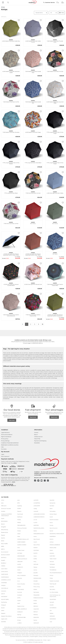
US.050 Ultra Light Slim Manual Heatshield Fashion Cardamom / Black (55, 315)
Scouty (51, 525)
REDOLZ (36, 606)
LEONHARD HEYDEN (39, 514)
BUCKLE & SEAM (5, 555)
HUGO (19, 587)
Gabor (19, 534)
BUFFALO (4, 557)
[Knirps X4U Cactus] (55, 211)
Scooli (51, 517)
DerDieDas (4, 602)
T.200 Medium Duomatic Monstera (11, 131)
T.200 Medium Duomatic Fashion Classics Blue (55, 284)
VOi (51, 611)
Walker (52, 613)
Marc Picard (37, 539)
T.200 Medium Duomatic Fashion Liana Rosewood (11, 314)
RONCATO (36, 617)
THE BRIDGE (53, 570)
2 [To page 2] (31, 324)
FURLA (19, 531)
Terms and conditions (7, 435)
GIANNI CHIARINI (22, 545)
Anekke (3, 511)
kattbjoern (20, 612)
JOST (19, 603)
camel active (4, 571)
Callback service (38, 437)
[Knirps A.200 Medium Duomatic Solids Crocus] (33, 28)
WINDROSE (53, 619)
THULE (51, 575)
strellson (52, 553)
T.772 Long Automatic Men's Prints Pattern (11, 162)
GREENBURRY (21, 556)
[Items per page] (53, 13)
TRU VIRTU (52, 589)
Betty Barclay (5, 530)
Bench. (3, 524)
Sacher (35, 620)
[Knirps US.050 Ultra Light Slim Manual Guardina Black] (11, 272)
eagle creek (4, 619)
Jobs (2, 447)
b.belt (3, 518)
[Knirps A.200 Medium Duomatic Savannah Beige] (55, 89)
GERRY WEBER (21, 542)
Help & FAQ (37, 439)
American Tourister (6, 509)
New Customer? (5, 456)
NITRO (35, 559)
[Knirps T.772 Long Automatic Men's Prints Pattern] (11, 150)
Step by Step (53, 548)
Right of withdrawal (6, 437)
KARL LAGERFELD (22, 609)
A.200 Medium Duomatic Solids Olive (11, 40)
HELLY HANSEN (21, 575)
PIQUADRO (36, 595)
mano (35, 536)
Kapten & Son (21, 606)
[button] (19, 20)
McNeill (36, 548)
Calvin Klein (4, 569)
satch (51, 509)
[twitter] (39, 481)
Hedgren (20, 573)
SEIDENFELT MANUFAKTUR (57, 534)
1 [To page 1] (27, 324)
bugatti (3, 560)
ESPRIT (19, 509)
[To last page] (42, 324)
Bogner (3, 535)
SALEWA (52, 500)
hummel (20, 592)
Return (36, 435)
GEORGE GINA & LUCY (23, 539)
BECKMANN (4, 521)
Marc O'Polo (37, 545)
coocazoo (4, 591)
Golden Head (21, 550)
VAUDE (52, 605)
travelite (52, 587)
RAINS (35, 603)
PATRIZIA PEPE (37, 578)
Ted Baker (52, 567)
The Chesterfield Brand (56, 573)
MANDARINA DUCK (39, 534)
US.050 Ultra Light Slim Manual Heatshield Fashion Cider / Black (33, 254)
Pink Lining (37, 587)
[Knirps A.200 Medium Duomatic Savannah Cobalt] (11, 59)
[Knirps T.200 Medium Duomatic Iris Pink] (11, 89)
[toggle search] (8, 3)
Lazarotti (36, 511)
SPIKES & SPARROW (55, 545)
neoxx (35, 556)
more (15, 463)
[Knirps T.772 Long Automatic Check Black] (33, 150)
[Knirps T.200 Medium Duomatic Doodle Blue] (33, 89)
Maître (35, 531)
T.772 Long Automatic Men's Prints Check (55, 162)
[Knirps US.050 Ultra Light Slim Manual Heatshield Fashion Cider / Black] (33, 241)
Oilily (35, 562)
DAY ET (3, 594)
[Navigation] (3, 3)
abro (2, 503)
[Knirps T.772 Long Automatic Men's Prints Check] (55, 150)
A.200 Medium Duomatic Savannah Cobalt (11, 71)
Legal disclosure (5, 432)
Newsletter (37, 443)
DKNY (3, 611)
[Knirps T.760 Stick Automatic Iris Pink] (11, 211)
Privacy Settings (5, 441)
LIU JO (35, 520)
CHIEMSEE (4, 583)
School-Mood (53, 514)
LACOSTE (36, 500)
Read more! (33, 417)
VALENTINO (53, 599)
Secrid (51, 531)
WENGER (52, 616)
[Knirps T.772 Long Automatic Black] (11, 181)
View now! (12, 420)
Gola (19, 548)
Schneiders (53, 511)
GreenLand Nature (22, 559)
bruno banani (5, 552)
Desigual (4, 605)
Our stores (4, 449)
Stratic (51, 550)
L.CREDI (19, 623)
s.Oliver (52, 542)
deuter (3, 608)
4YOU (3, 500)
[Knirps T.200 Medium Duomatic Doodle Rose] (33, 59)
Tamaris (52, 562)
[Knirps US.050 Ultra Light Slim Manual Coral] (33, 272)
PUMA (35, 601)
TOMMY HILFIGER (54, 581)
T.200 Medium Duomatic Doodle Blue (33, 102)
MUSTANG (36, 550)
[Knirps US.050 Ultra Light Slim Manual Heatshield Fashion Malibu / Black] (11, 241)
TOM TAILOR (53, 584)
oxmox (35, 570)
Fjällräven (20, 517)
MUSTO (35, 553)
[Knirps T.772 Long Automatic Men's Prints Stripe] (55, 120)
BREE (3, 546)
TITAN (51, 578)
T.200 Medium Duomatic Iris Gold (55, 71)
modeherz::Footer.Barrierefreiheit (10, 443)
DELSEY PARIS (5, 599)
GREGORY (20, 562)
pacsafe (36, 573)
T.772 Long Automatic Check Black (33, 162)
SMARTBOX (53, 536)
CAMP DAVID (5, 574)
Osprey (35, 567)
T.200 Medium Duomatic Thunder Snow (55, 41)
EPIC (19, 503)
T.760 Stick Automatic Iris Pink (11, 223)
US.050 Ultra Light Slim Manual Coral (33, 284)
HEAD (19, 570)
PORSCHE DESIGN (38, 598)
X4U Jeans (55, 253)
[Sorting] (41, 13)
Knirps (19, 620)
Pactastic (36, 575)
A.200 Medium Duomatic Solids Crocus (33, 41)
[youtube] (42, 481)
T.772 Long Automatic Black (11, 192)
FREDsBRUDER (21, 525)
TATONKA (52, 564)
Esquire (19, 511)
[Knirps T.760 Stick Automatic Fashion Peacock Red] (33, 302)
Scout (51, 522)
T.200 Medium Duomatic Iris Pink (11, 101)
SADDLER (36, 623)
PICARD (36, 581)
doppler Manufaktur (6, 616)
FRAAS (19, 522)
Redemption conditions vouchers (10, 445)
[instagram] (45, 481)
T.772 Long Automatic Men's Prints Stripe (55, 132)
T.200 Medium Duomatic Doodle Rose (33, 71)
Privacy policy (5, 439)
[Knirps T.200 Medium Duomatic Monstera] (11, 120)
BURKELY (4, 563)
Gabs (19, 536)
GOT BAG (20, 553)
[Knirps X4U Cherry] (33, 211)
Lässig (35, 509)
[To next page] (38, 324)
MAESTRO (36, 525)
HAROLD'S (20, 567)
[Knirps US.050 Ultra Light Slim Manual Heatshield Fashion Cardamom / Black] (55, 302)
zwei (51, 622)
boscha (3, 538)
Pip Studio (36, 592)
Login (3, 454)
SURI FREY (52, 556)
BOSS (3, 541)
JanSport (20, 595)
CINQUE (3, 585)
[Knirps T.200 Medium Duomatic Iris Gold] (55, 59)
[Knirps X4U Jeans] (55, 241)
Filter (62, 13)
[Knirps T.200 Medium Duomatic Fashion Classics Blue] (55, 272)
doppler (3, 613)
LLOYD (35, 522)
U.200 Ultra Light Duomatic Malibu (55, 192)
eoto (18, 500)
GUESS (19, 564)
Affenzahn (4, 506)
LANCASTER (37, 506)
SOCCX (52, 539)
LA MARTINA (37, 503)
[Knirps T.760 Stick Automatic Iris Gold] (33, 181)
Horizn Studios (21, 584)
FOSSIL (19, 520)
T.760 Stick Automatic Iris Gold (33, 192)
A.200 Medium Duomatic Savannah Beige (55, 102)
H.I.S (18, 581)
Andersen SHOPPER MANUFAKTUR (6, 515)
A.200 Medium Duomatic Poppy (33, 131)
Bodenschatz (5, 532)
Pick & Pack (37, 584)
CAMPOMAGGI (5, 577)
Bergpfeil (4, 527)
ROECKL (36, 614)
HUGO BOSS (21, 589)
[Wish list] (58, 3)
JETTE (19, 598)
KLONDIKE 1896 (21, 617)
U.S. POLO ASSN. (54, 592)
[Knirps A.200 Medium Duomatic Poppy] (33, 120)
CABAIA (3, 566)
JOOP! (19, 601)
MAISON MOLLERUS (39, 528)
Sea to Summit (54, 528)
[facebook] (36, 481)
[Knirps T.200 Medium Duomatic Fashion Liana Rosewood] (11, 302)
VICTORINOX (53, 608)
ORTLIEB (36, 564)
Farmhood (20, 514)
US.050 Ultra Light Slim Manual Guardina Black (11, 284)
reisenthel (36, 609)
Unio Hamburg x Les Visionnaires (55, 596)
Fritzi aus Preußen (22, 528)
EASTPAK (4, 622)
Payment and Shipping (40, 441)
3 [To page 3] (35, 324)
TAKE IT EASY (53, 559)
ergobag (20, 506)
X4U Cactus (55, 223)
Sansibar (52, 506)
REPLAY (36, 612)
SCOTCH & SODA (54, 520)
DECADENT (4, 597)
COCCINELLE (5, 588)
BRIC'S (3, 549)
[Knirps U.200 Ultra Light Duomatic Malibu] (55, 181)
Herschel (20, 578)
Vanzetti (52, 602)
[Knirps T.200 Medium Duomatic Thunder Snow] (55, 28)
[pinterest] (49, 481)
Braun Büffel (4, 543)
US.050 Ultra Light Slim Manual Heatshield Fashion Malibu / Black (11, 254)
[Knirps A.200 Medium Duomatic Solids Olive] (11, 28)
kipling (19, 614)
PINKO (35, 589)
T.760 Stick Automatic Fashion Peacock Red (33, 314)
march (35, 542)
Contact (36, 432)
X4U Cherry (33, 223)
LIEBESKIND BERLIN (39, 517)
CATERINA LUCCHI (6, 580)
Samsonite (52, 503)
